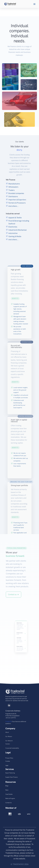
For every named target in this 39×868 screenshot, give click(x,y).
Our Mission (9, 737)
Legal (7, 765)
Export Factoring (10, 773)
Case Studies (9, 794)
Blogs (7, 786)
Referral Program (10, 798)
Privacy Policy (9, 758)
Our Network (9, 741)
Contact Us (8, 722)
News (7, 790)
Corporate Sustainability (12, 748)
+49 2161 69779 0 (11, 718)
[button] (34, 4)
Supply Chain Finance (11, 777)
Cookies (8, 761)
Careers (8, 744)
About (7, 732)
